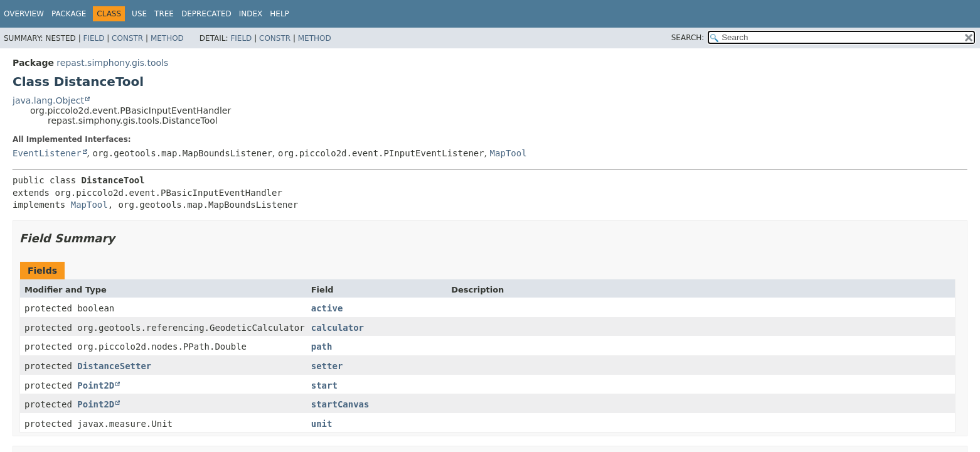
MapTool (509, 153)
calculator (338, 328)
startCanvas (340, 404)
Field (93, 38)
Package (69, 14)
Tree (164, 14)
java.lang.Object (48, 100)
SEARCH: (688, 38)
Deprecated (206, 14)
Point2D (96, 385)
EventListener (47, 153)
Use (139, 14)
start (324, 385)
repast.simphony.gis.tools (112, 63)
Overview (24, 14)
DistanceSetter (114, 366)
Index (251, 14)
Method (167, 38)
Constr (127, 38)
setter (327, 366)
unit (322, 424)
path (322, 347)
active (327, 308)
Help (280, 14)
